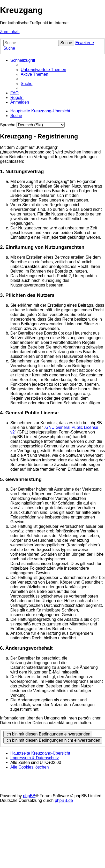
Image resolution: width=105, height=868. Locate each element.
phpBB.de (64, 800)
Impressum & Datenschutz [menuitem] (35, 758)
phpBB (29, 796)
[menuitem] (43, 70)
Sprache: (8, 125)
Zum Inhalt (10, 32)
